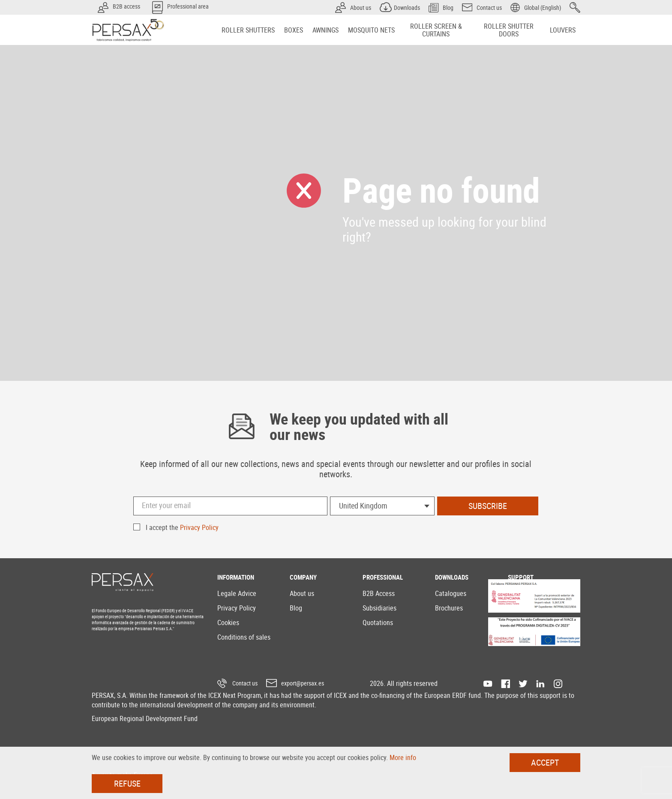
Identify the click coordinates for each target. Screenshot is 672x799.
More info (403, 757)
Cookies (228, 622)
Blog (296, 608)
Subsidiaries (379, 608)
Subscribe (488, 506)
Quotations (378, 622)
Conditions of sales (244, 637)
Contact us (245, 683)
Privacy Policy (199, 527)
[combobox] (382, 506)
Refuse (127, 783)
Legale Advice (237, 593)
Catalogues (451, 593)
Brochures (449, 608)
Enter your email (166, 505)
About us (302, 593)
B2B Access (379, 593)
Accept (545, 762)
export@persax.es (303, 683)
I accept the (182, 527)
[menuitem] (248, 30)
